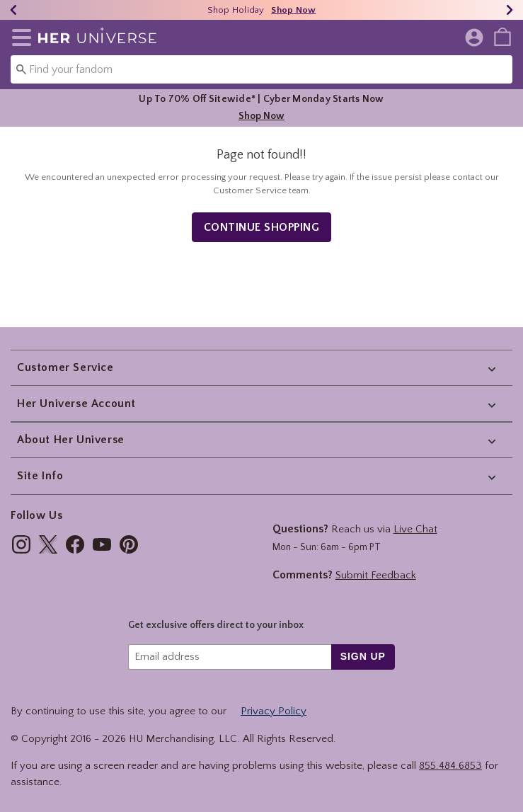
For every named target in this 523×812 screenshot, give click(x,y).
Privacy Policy (274, 711)
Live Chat (415, 529)
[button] (19, 38)
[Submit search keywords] (21, 69)
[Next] (510, 10)
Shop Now (261, 116)
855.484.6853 (450, 766)
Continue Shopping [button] (262, 227)
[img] (21, 544)
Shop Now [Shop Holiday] (293, 10)
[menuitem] (502, 36)
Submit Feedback (376, 575)
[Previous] (13, 10)
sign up (363, 656)
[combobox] (261, 69)
